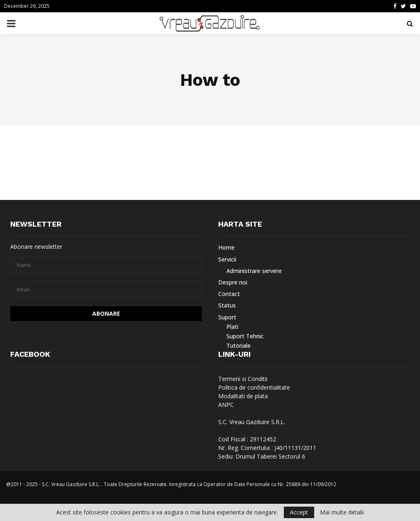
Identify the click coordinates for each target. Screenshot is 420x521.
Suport (227, 317)
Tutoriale (239, 345)
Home (226, 248)
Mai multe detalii (342, 512)
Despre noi (233, 282)
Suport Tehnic (245, 336)
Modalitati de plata (243, 396)
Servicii (227, 259)
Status (227, 305)
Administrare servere (254, 271)
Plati (232, 327)
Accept (299, 512)
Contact (229, 294)
